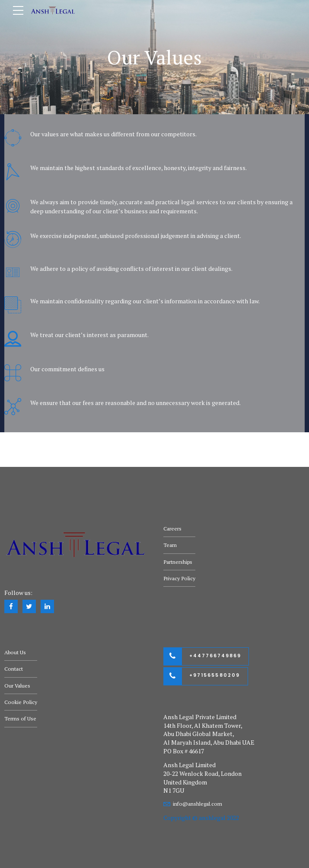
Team (170, 545)
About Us (15, 652)
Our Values (17, 686)
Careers (172, 529)
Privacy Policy (179, 578)
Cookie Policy (21, 702)
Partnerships (178, 562)
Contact (14, 669)
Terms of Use (20, 719)
